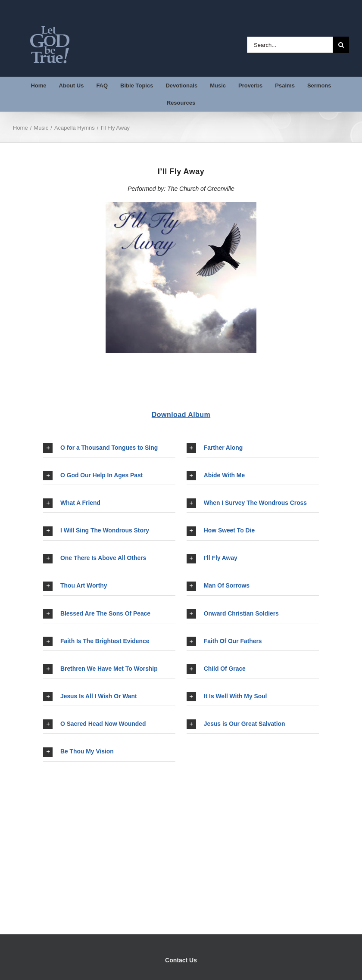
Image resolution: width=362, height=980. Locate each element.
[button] (109, 448)
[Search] (341, 45)
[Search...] (290, 45)
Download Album (181, 415)
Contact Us (181, 960)
